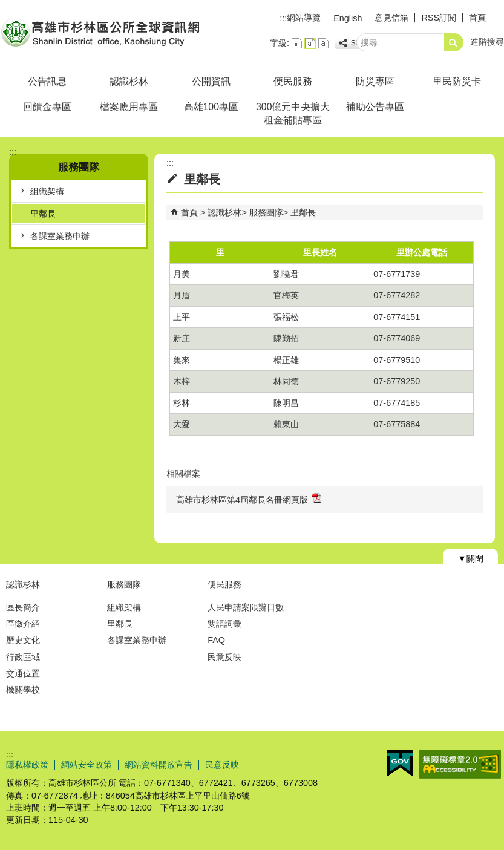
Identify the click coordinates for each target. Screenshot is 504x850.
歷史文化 (23, 640)
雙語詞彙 (224, 624)
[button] (454, 42)
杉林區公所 (102, 32)
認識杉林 (129, 81)
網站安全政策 (87, 765)
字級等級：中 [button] (310, 43)
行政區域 (23, 657)
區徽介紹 (23, 624)
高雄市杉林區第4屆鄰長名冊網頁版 (249, 499)
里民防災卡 (457, 81)
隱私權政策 (27, 765)
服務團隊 (266, 212)
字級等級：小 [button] (297, 43)
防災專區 (375, 81)
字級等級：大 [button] (323, 43)
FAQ (216, 640)
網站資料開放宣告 (159, 765)
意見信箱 (391, 18)
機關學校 (23, 690)
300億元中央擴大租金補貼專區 (293, 113)
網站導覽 (304, 18)
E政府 (400, 763)
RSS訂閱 (439, 18)
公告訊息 (47, 81)
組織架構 (47, 191)
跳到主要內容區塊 (6, 6)
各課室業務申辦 (60, 236)
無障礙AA (460, 764)
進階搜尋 (487, 42)
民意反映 (224, 657)
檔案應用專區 (129, 107)
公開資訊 (211, 81)
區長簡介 (23, 607)
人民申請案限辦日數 (246, 607)
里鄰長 (43, 214)
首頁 (477, 18)
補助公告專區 (375, 107)
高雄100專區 (211, 107)
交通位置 (23, 673)
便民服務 (293, 81)
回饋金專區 (47, 107)
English (348, 18)
